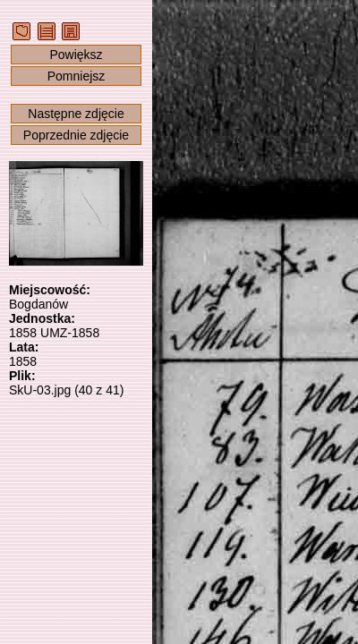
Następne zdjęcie (76, 114)
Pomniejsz (77, 76)
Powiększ (76, 55)
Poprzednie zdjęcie (76, 135)
